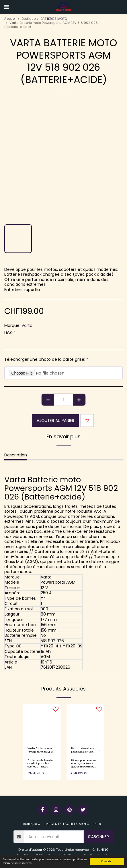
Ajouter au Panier (55, 421)
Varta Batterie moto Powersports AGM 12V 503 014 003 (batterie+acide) (41, 750)
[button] (6, 7)
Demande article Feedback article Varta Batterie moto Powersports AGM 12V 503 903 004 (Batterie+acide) (84, 750)
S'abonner (98, 837)
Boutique (29, 19)
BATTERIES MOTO (54, 19)
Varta (27, 325)
